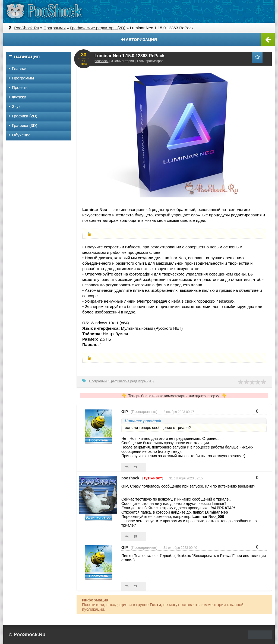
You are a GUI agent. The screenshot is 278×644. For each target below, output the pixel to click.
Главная (18, 68)
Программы (98, 381)
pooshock (101, 61)
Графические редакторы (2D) (132, 381)
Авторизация (139, 39)
